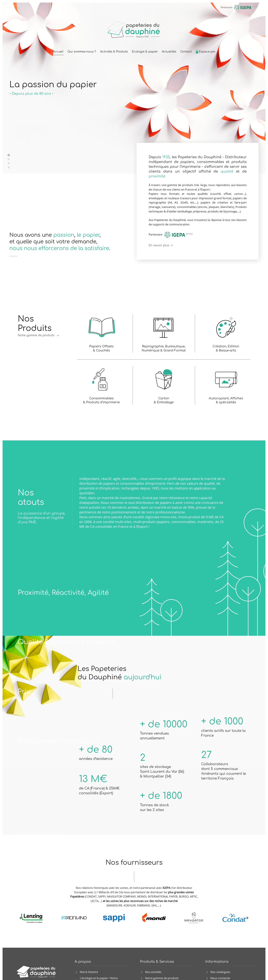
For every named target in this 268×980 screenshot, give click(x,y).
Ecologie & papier (145, 52)
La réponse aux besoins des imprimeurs (9, 164)
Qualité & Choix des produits (66, 642)
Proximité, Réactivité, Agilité (63, 593)
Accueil (58, 52)
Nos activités (153, 972)
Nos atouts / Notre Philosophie (43, 833)
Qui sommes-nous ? (82, 52)
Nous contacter (220, 978)
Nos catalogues (220, 972)
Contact (186, 52)
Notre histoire (89, 972)
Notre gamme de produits (39, 336)
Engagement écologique (59, 741)
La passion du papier (10, 155)
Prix (24, 691)
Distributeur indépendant (10, 159)
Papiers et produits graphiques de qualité (9, 168)
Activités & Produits (114, 52)
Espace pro (205, 52)
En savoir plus (161, 245)
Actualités (169, 52)
